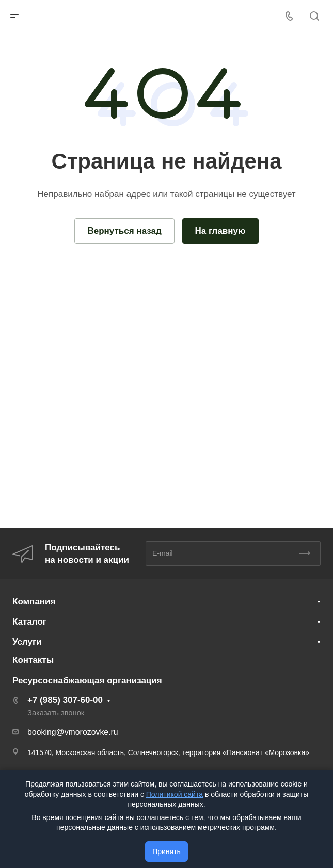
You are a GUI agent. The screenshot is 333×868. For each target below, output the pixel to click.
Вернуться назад (124, 231)
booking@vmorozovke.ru (73, 732)
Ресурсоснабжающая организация (87, 681)
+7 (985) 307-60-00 (65, 700)
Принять (166, 851)
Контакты (33, 660)
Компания (34, 602)
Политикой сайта (175, 794)
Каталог (29, 622)
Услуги (27, 642)
